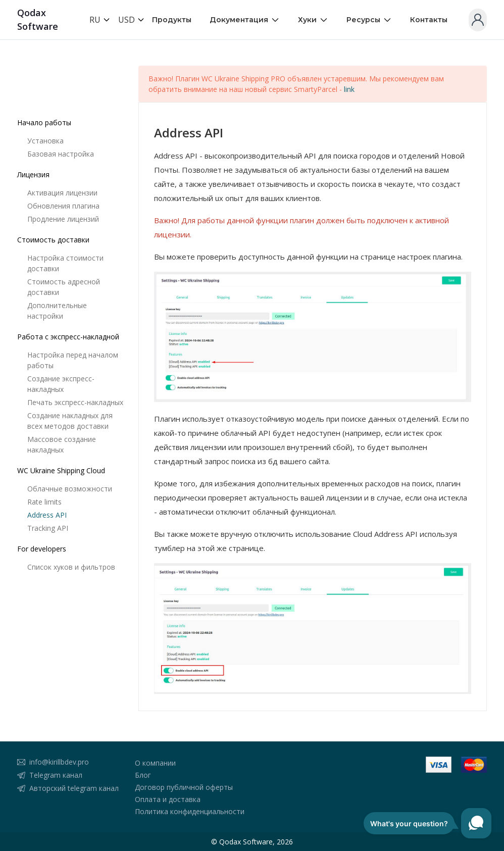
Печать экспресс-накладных (75, 402)
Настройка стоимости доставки (65, 263)
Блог (143, 775)
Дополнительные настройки (57, 311)
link (349, 89)
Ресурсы (369, 20)
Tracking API (48, 528)
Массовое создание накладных (62, 444)
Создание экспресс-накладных (61, 384)
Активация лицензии (62, 193)
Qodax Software (38, 19)
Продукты (172, 20)
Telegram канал (56, 775)
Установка (45, 141)
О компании (155, 763)
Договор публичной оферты (184, 787)
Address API (47, 515)
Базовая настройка (61, 154)
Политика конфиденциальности (190, 811)
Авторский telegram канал (74, 788)
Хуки (313, 20)
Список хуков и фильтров (71, 567)
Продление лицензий (63, 219)
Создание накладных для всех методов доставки (70, 421)
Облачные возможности (70, 489)
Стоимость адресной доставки (64, 287)
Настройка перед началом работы (73, 360)
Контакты (429, 20)
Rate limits (44, 502)
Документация (245, 20)
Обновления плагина (63, 206)
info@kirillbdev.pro (59, 762)
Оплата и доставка (168, 799)
